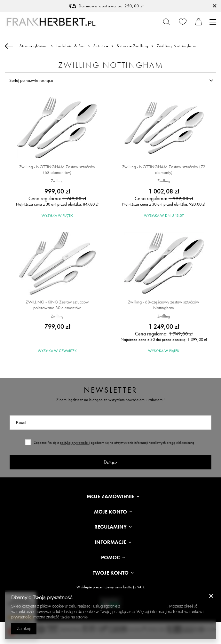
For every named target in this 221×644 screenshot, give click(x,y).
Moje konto (110, 512)
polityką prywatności (75, 443)
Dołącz (110, 462)
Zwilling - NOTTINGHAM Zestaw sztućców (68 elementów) (57, 169)
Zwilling (57, 181)
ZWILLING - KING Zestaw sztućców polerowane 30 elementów (57, 305)
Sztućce (101, 46)
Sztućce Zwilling (133, 46)
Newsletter (110, 390)
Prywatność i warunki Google (114, 617)
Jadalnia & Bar (71, 46)
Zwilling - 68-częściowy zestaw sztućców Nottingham (164, 305)
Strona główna (34, 46)
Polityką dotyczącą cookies (144, 606)
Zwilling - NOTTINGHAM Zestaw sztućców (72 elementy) (164, 169)
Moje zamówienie (110, 497)
